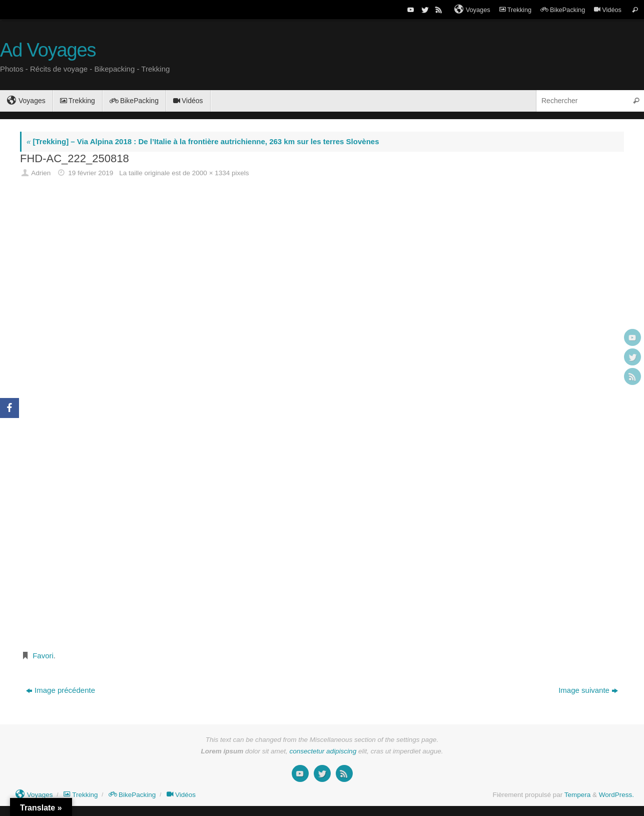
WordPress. (616, 795)
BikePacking (563, 10)
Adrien (41, 173)
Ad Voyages (48, 50)
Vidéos (608, 10)
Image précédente (61, 690)
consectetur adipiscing (323, 751)
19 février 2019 (91, 173)
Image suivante (588, 690)
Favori (43, 656)
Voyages (472, 10)
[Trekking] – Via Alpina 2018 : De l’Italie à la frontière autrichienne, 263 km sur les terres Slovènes (203, 141)
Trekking (515, 10)
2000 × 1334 (211, 173)
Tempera (578, 795)
